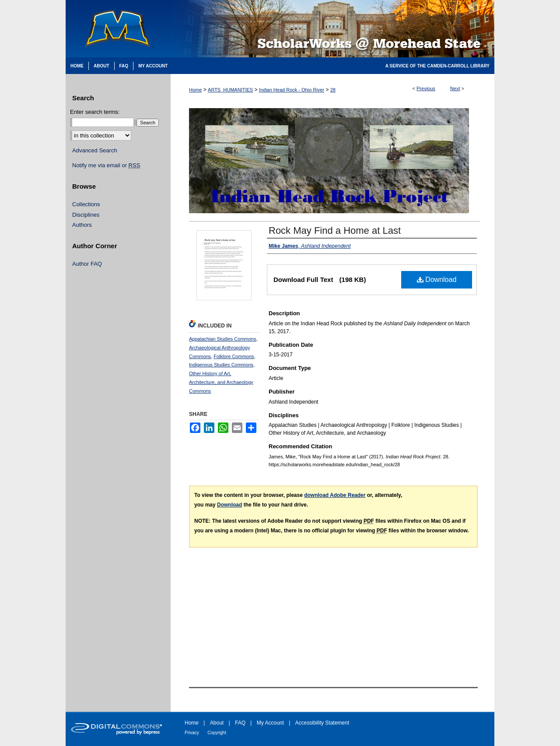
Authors (82, 225)
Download (437, 280)
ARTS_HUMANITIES (230, 90)
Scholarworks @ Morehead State (332, 29)
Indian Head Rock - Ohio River (292, 90)
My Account (270, 723)
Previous (426, 88)
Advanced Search (95, 150)
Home (195, 90)
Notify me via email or (106, 165)
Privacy (192, 733)
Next (455, 88)
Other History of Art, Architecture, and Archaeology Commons (221, 382)
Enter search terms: (95, 112)
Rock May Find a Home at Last (335, 230)
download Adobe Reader (335, 495)
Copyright (217, 733)
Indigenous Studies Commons (221, 365)
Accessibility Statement (322, 723)
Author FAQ (87, 264)
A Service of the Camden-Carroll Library (437, 66)
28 (333, 90)
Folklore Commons (234, 356)
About (217, 723)
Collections (86, 204)
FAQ (240, 723)
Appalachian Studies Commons (222, 339)
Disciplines (86, 215)
